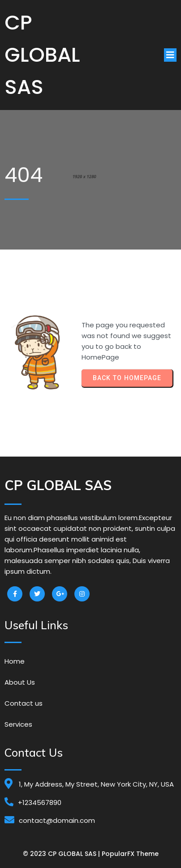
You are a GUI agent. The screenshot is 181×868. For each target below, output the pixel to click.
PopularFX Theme (130, 854)
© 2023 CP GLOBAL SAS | (62, 854)
